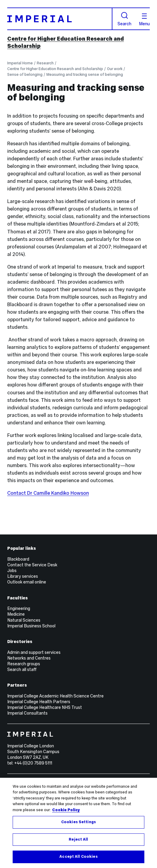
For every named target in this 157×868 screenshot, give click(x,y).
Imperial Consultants (27, 713)
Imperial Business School (31, 626)
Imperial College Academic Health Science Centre (55, 696)
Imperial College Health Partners (39, 702)
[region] (78, 823)
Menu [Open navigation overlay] (144, 20)
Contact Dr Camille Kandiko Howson (48, 493)
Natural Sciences (24, 620)
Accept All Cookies (78, 857)
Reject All (78, 839)
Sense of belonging (25, 74)
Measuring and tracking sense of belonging (85, 74)
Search (124, 19)
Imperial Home (20, 63)
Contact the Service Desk (32, 565)
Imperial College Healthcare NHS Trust (45, 707)
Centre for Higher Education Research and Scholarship (55, 69)
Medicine (16, 614)
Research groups (24, 664)
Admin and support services (34, 652)
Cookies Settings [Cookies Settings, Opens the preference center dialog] (78, 822)
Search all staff (22, 669)
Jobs (12, 571)
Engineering (19, 608)
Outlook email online (27, 582)
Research (45, 63)
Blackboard (18, 559)
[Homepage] (60, 19)
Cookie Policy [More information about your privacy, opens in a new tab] (66, 810)
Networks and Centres (29, 658)
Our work (115, 69)
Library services (23, 576)
